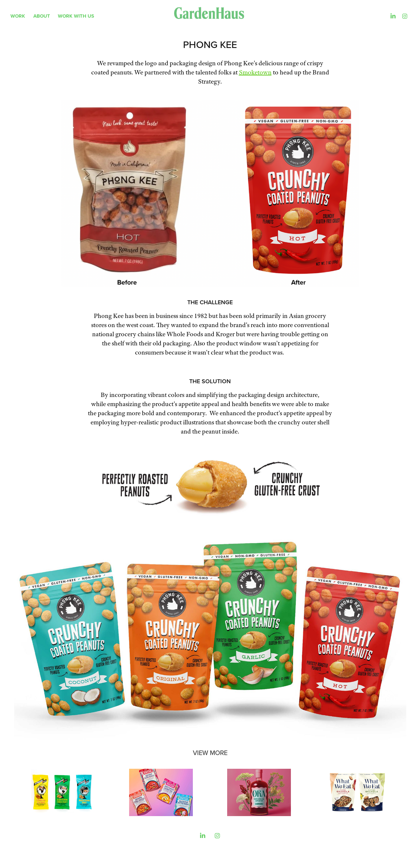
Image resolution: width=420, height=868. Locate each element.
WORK (18, 16)
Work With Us (76, 16)
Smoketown (255, 72)
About (42, 16)
